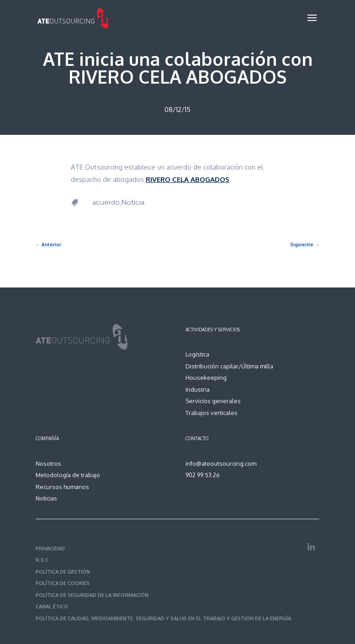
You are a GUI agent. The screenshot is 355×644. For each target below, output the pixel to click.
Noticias (46, 498)
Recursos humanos (62, 487)
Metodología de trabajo (68, 475)
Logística (197, 354)
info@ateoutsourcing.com (221, 463)
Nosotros (48, 463)
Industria (198, 389)
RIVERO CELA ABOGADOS (188, 179)
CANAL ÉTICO (52, 607)
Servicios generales (213, 401)
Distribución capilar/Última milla (229, 366)
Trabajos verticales (212, 413)
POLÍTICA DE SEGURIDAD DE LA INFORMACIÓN (92, 595)
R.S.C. (43, 560)
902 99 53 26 (203, 475)
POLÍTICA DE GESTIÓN (63, 572)
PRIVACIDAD (50, 548)
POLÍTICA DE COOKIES (63, 583)
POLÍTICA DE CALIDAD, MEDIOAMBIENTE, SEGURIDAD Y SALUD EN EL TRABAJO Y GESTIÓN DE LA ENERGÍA (163, 618)
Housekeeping (206, 378)
